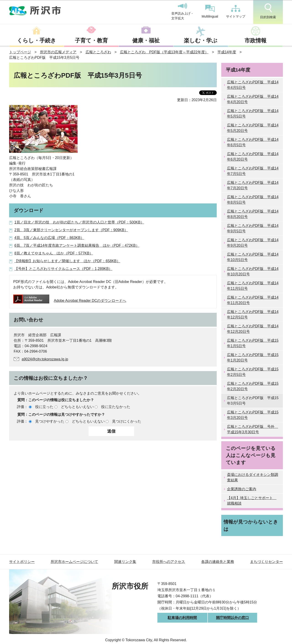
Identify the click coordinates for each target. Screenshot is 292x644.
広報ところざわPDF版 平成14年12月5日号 (253, 314)
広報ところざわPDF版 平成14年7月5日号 (253, 171)
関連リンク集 (125, 562)
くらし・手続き (36, 40)
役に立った (44, 407)
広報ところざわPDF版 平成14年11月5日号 (253, 286)
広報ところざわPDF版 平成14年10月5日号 (253, 257)
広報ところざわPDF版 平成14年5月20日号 (253, 128)
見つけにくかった (127, 421)
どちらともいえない (77, 407)
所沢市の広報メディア (58, 52)
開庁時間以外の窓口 (232, 618)
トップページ (20, 52)
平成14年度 (227, 52)
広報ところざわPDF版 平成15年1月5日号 (253, 343)
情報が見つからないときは (251, 525)
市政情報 (255, 40)
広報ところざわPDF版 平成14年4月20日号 (253, 99)
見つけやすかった (50, 421)
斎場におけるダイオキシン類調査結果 (253, 477)
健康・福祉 (146, 40)
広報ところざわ (98, 52)
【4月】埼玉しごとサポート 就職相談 (252, 501)
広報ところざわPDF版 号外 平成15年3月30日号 (253, 429)
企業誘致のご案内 (242, 489)
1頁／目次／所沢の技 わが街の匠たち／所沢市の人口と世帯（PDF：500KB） (79, 222)
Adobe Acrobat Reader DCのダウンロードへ (70, 301)
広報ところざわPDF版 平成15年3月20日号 (253, 415)
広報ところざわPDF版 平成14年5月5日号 (253, 114)
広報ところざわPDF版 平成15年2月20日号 (253, 386)
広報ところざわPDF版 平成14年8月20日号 (253, 214)
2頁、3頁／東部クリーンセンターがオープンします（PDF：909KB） (71, 230)
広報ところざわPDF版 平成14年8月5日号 (253, 200)
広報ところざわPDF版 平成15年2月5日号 (253, 372)
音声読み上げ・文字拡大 (182, 12)
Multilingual (210, 12)
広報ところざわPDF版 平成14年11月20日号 (253, 300)
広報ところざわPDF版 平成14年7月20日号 (253, 185)
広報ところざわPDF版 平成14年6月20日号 (253, 157)
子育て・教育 (91, 40)
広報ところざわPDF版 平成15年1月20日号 (253, 358)
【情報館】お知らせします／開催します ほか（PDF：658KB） (67, 261)
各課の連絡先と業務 (218, 562)
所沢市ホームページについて (74, 562)
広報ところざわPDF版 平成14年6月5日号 (253, 142)
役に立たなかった (116, 407)
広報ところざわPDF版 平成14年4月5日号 (253, 85)
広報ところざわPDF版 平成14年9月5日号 (253, 228)
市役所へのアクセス (169, 562)
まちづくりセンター (266, 562)
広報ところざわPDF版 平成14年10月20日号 (253, 271)
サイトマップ (236, 12)
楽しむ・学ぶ (201, 40)
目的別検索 (268, 11)
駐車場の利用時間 (182, 618)
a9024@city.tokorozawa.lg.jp (45, 359)
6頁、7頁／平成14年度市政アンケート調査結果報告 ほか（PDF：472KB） (77, 245)
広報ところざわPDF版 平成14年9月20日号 (253, 243)
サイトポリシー (22, 562)
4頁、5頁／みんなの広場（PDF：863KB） (49, 238)
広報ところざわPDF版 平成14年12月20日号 (253, 329)
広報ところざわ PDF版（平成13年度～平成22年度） (164, 52)
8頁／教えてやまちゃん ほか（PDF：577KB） (54, 253)
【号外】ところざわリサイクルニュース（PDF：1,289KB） (63, 269)
